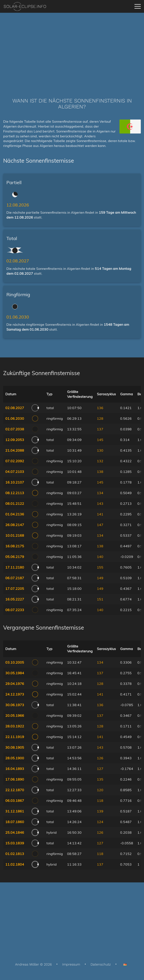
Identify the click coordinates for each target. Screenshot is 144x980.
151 (100, 599)
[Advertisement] (72, 49)
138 (100, 472)
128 (100, 418)
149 (100, 578)
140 (100, 557)
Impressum (71, 964)
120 (100, 790)
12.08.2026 (18, 205)
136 (100, 408)
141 (100, 514)
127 (100, 769)
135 (100, 779)
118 (100, 801)
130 (100, 450)
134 (100, 493)
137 (100, 429)
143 (100, 504)
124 (100, 822)
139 (100, 811)
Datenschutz (101, 964)
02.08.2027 (18, 261)
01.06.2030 (18, 317)
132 (100, 461)
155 (100, 567)
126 (100, 758)
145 (100, 440)
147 (100, 525)
